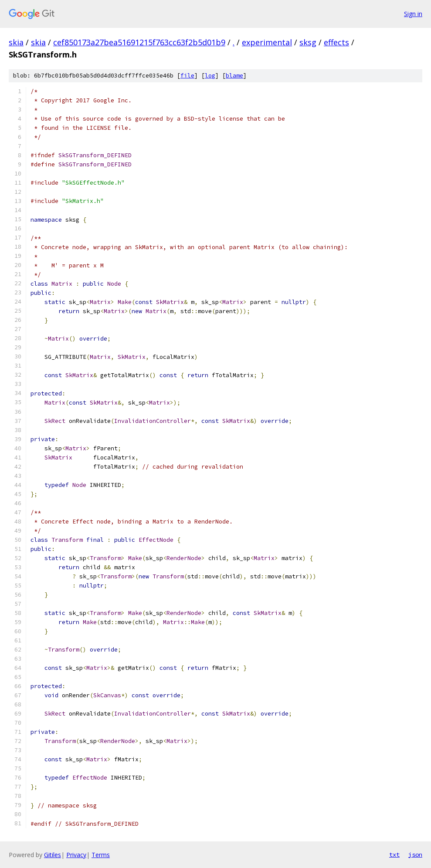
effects (336, 42)
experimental (267, 42)
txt (394, 854)
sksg (308, 42)
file (187, 76)
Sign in (413, 14)
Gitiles (53, 855)
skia (16, 42)
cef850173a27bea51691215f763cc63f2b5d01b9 (139, 42)
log (210, 76)
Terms (101, 855)
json (415, 854)
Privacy (76, 855)
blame (234, 76)
